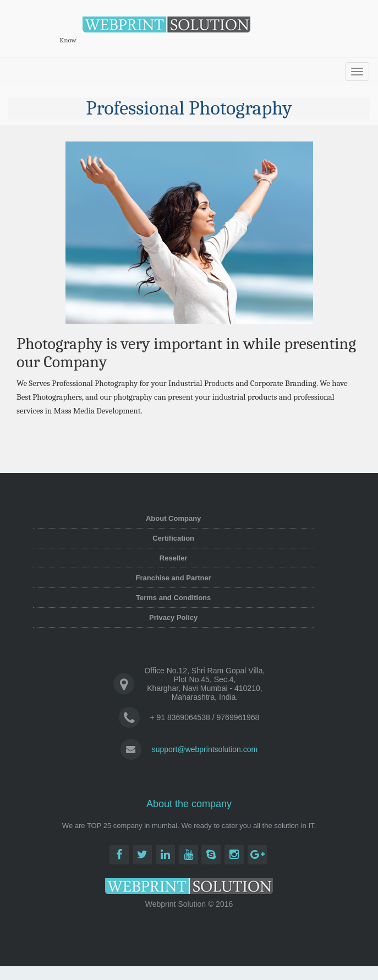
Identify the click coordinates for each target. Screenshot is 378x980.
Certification (173, 538)
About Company (173, 518)
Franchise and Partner (174, 578)
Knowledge (75, 40)
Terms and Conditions (173, 598)
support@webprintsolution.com (205, 749)
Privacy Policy (173, 617)
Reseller (174, 558)
